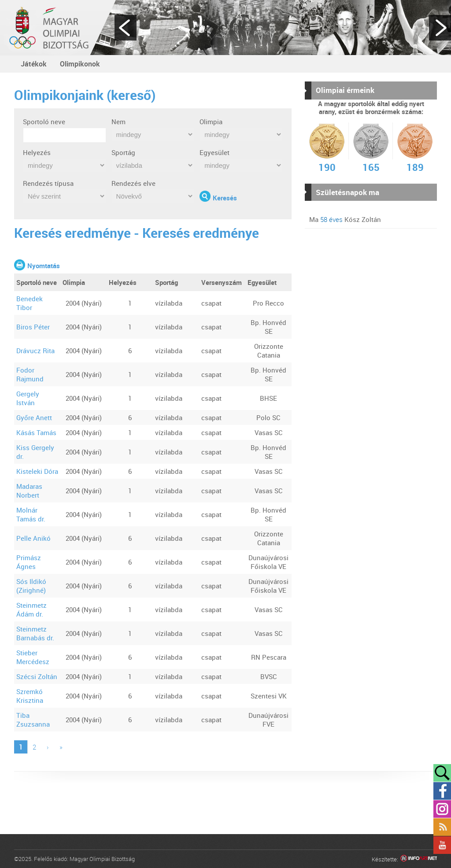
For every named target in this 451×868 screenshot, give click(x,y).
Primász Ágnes (29, 562)
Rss (442, 827)
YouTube (442, 845)
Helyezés (37, 152)
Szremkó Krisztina (30, 696)
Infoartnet (419, 859)
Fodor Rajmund (30, 374)
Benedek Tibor (30, 303)
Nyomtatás (44, 266)
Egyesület (214, 152)
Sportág (123, 152)
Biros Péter (33, 327)
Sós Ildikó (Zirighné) (31, 586)
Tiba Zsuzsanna (33, 720)
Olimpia (211, 122)
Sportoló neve (44, 122)
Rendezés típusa (48, 183)
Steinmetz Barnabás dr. (35, 633)
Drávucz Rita (35, 351)
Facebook (442, 791)
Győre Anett (34, 417)
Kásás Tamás (36, 432)
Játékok (34, 64)
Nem (118, 122)
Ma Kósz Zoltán (345, 219)
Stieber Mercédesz (33, 657)
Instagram (442, 809)
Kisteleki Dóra (37, 471)
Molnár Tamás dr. (31, 514)
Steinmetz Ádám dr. (31, 609)
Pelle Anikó (33, 538)
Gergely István (28, 398)
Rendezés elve (133, 183)
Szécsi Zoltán (37, 676)
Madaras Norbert (29, 491)
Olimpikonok (80, 64)
